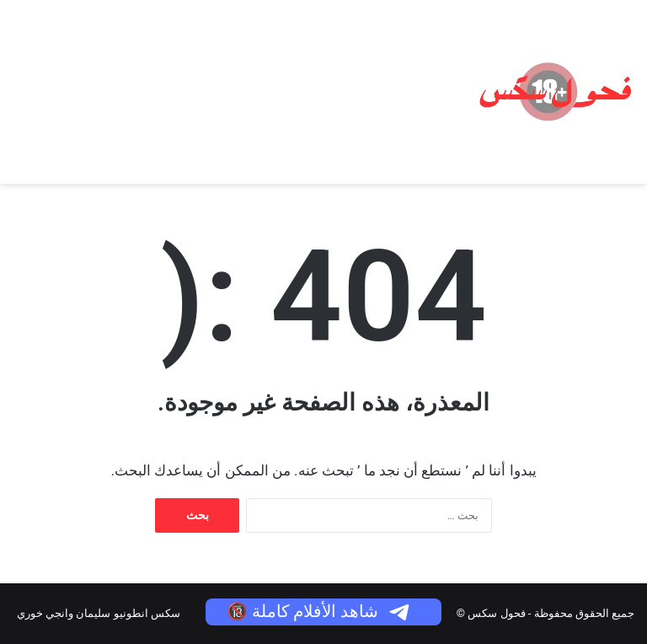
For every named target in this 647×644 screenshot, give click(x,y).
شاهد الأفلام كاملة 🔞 (320, 611)
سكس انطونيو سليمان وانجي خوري (99, 613)
